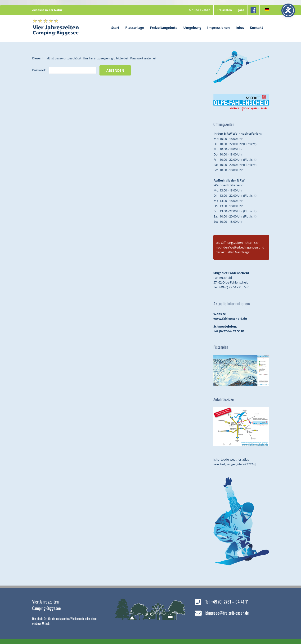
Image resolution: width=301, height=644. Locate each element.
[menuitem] (266, 10)
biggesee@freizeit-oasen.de (227, 613)
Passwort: (64, 70)
